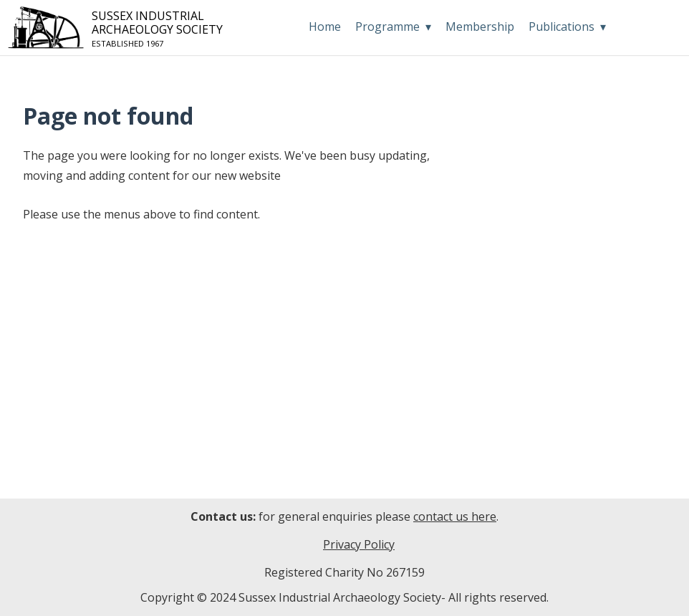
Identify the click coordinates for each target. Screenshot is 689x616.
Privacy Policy (359, 545)
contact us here (455, 516)
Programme (387, 27)
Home (325, 27)
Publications (562, 27)
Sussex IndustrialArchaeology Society (119, 28)
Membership (480, 27)
